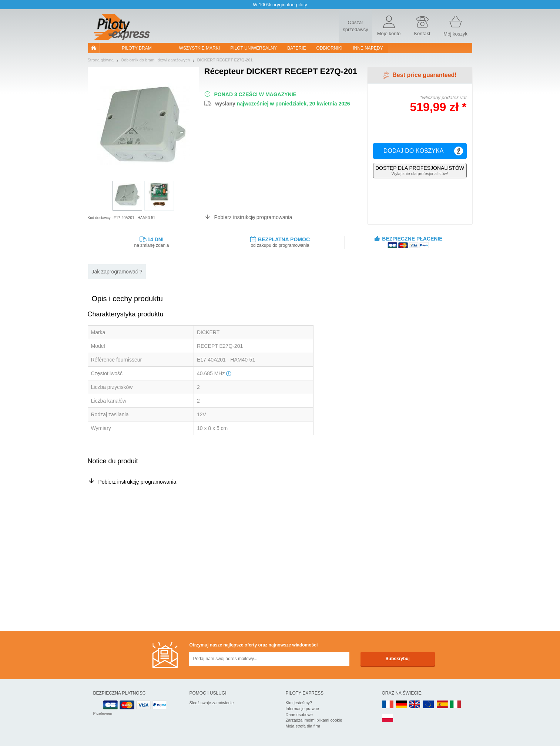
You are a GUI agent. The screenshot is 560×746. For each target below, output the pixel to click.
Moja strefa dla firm (303, 726)
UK (415, 705)
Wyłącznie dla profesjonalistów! (420, 170)
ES (442, 705)
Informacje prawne (303, 709)
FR (388, 705)
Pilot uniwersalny (254, 48)
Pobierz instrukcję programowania (253, 217)
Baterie (296, 48)
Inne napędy (368, 48)
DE (401, 705)
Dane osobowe (299, 715)
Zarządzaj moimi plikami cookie (314, 720)
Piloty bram (137, 48)
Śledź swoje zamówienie (212, 703)
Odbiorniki (329, 48)
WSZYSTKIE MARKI (200, 48)
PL (388, 718)
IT (456, 705)
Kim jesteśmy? (299, 703)
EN (429, 705)
